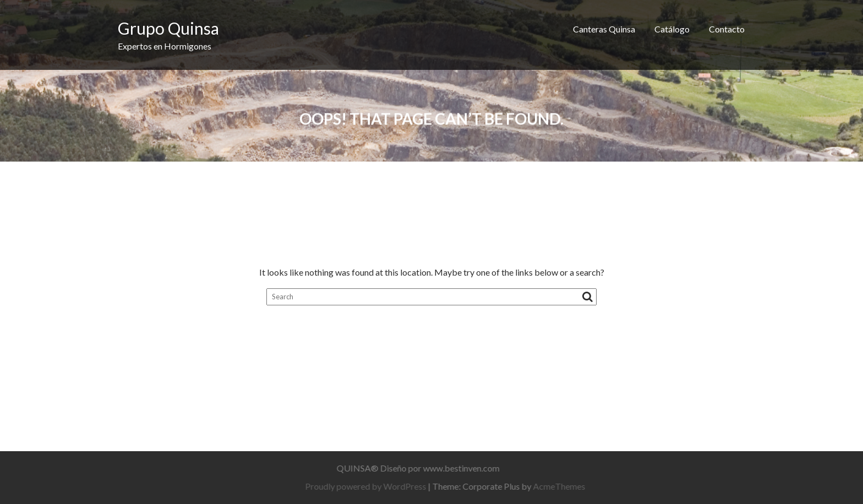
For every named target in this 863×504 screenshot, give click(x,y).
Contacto (727, 29)
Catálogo (672, 29)
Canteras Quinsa (604, 29)
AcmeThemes (562, 486)
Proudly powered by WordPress (369, 486)
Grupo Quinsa (168, 28)
